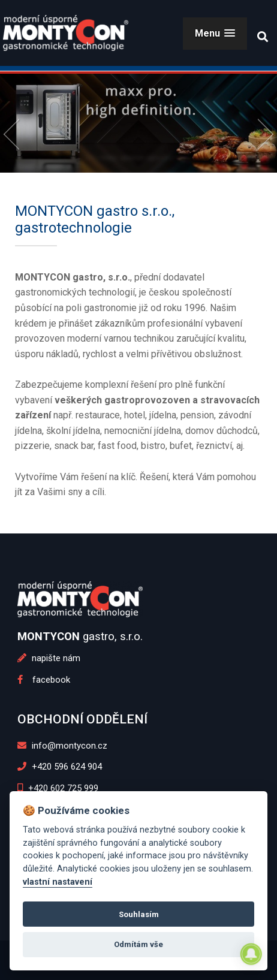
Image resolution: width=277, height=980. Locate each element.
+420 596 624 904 (60, 767)
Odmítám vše (138, 944)
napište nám (49, 658)
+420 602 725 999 (58, 788)
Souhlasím (139, 914)
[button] (215, 33)
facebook (44, 680)
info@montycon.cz (62, 746)
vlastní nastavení (58, 882)
